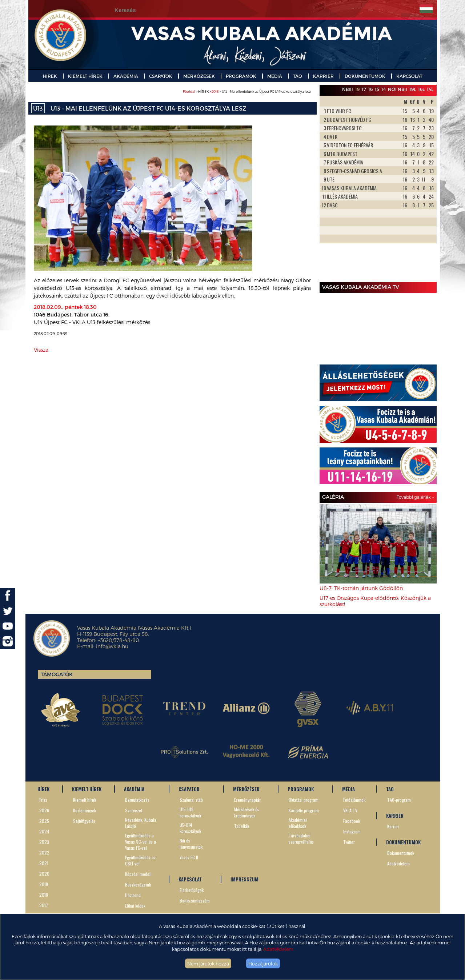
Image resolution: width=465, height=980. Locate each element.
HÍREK (50, 76)
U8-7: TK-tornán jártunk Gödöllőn (361, 588)
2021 (44, 863)
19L (413, 89)
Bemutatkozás (137, 800)
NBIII (348, 89)
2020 (44, 874)
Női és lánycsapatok (191, 844)
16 (370, 89)
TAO (298, 76)
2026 (44, 810)
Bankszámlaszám (195, 901)
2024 (44, 831)
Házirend (133, 895)
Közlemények (85, 810)
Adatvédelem (278, 949)
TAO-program (399, 800)
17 (364, 89)
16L (421, 89)
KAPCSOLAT (409, 76)
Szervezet (134, 810)
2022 (44, 852)
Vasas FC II (189, 857)
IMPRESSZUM (244, 879)
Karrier (393, 826)
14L (430, 89)
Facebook (352, 821)
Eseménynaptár (247, 800)
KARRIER (323, 76)
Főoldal (189, 91)
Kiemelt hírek (85, 800)
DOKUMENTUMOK (365, 76)
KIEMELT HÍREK (85, 76)
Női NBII (398, 89)
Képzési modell (138, 874)
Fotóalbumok (354, 800)
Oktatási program (304, 800)
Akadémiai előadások (298, 823)
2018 (215, 91)
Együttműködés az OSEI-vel (140, 860)
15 (377, 89)
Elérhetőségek (192, 890)
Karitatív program (304, 810)
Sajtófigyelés (84, 821)
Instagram (352, 831)
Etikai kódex (135, 906)
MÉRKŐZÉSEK (199, 76)
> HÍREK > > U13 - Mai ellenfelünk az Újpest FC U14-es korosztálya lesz (247, 91)
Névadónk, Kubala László (141, 823)
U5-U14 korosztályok (190, 828)
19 (357, 89)
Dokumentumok (401, 853)
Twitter (349, 842)
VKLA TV (350, 810)
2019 (44, 884)
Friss (43, 800)
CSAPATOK (161, 76)
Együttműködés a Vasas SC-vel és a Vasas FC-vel (141, 842)
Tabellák (242, 826)
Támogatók (57, 674)
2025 (44, 821)
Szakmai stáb (191, 800)
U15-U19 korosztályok (190, 812)
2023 (44, 842)
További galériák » (415, 497)
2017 (44, 905)
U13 (38, 108)
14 (384, 89)
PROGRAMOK (241, 76)
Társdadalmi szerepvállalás (301, 838)
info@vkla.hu (112, 646)
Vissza (41, 350)
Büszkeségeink (138, 885)
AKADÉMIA (126, 76)
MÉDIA (275, 76)
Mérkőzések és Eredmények (247, 812)
